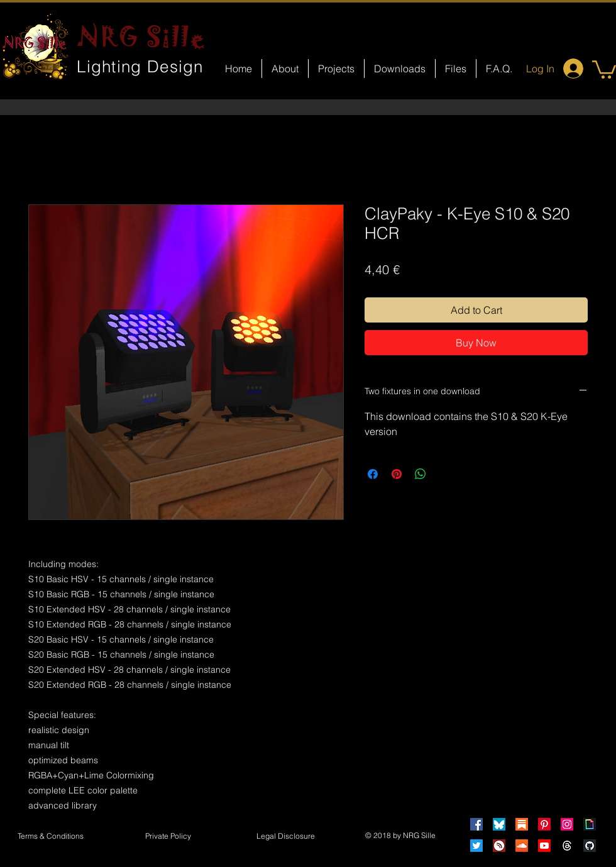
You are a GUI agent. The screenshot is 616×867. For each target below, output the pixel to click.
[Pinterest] (544, 824)
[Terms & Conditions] (50, 837)
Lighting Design (140, 67)
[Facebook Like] (320, 538)
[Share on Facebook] (373, 474)
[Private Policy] (168, 837)
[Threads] (567, 846)
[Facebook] (476, 824)
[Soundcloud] (522, 846)
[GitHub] (590, 846)
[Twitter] (476, 846)
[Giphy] (590, 824)
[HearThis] (499, 846)
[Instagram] (567, 824)
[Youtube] (544, 846)
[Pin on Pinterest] (397, 474)
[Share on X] (444, 474)
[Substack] (522, 824)
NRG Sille (142, 36)
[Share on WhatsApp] (421, 474)
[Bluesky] (499, 824)
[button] (604, 69)
